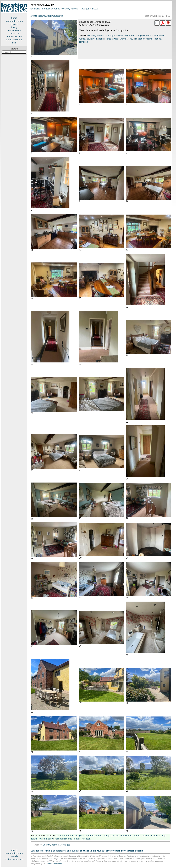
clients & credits (14, 40)
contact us (14, 33)
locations (35, 9)
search (14, 856)
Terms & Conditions (54, 864)
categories (14, 24)
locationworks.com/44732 (157, 16)
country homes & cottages (76, 9)
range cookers (144, 36)
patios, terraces (82, 839)
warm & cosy (127, 39)
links (14, 43)
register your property (14, 859)
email (117, 851)
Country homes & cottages (57, 845)
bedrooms (159, 36)
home (14, 18)
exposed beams (126, 36)
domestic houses (51, 9)
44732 (95, 9)
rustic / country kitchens (91, 39)
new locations (14, 30)
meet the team (14, 36)
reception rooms (144, 39)
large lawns (112, 39)
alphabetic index (14, 21)
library (14, 27)
